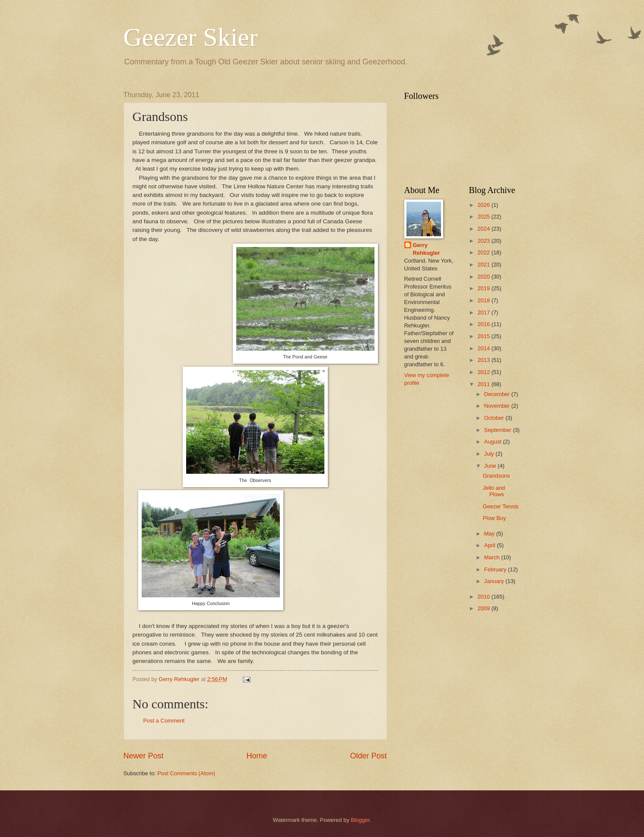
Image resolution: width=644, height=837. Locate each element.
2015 (484, 336)
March (493, 557)
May (490, 534)
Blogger (360, 820)
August (494, 442)
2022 (484, 252)
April (490, 545)
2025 (484, 217)
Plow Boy (495, 518)
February (496, 569)
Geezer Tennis (501, 506)
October (495, 418)
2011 (484, 384)
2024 (484, 229)
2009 (484, 608)
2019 (484, 288)
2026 (484, 205)
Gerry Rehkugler (427, 249)
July (490, 454)
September (499, 430)
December (498, 394)
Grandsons (496, 476)
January (495, 581)
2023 (484, 241)
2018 (484, 300)
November (498, 406)
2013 (484, 360)
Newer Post (144, 756)
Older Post (368, 756)
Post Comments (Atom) (186, 773)
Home (257, 756)
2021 (484, 265)
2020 (484, 277)
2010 (484, 597)
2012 (484, 372)
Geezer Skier (191, 37)
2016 (484, 324)
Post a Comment (164, 721)
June (491, 466)
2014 (484, 348)
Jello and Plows (494, 491)
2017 (484, 312)
